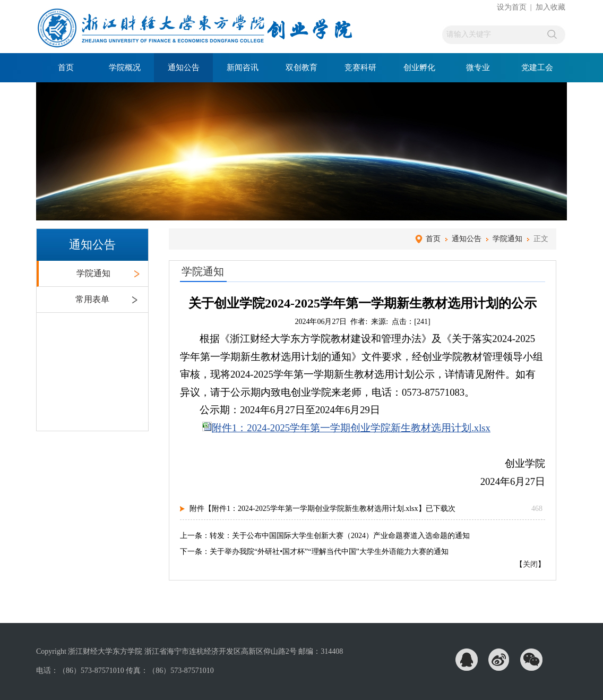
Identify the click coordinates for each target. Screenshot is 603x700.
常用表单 (92, 299)
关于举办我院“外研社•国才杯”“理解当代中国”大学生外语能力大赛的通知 (329, 552)
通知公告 (184, 67)
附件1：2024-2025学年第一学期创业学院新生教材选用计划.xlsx (351, 428)
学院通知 (93, 273)
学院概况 (125, 67)
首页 (66, 67)
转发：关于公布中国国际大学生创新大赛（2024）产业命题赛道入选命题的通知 (340, 536)
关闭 (530, 564)
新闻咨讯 (243, 67)
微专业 (478, 67)
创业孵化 (419, 67)
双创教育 (301, 67)
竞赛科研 (360, 67)
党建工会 (537, 67)
